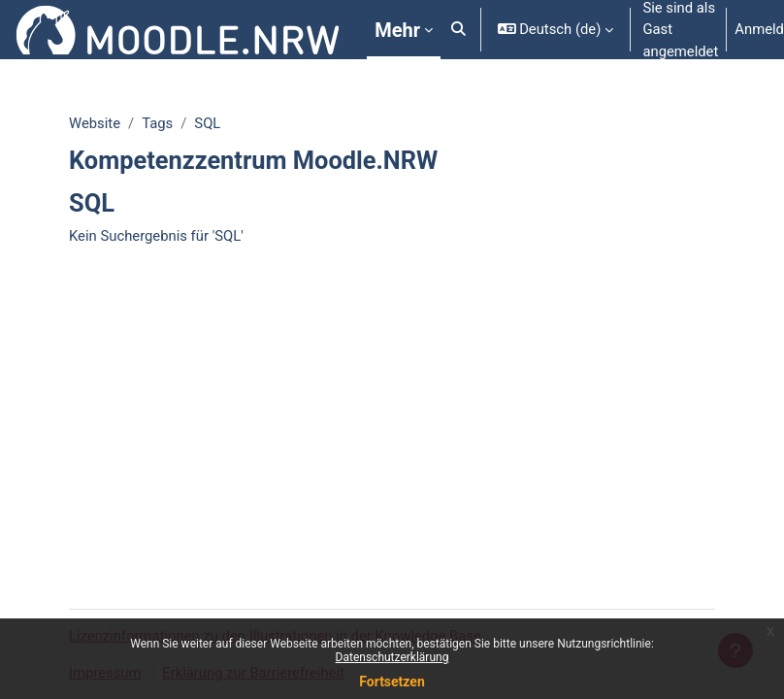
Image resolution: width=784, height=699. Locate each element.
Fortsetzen (392, 682)
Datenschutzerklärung (392, 657)
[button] (458, 30)
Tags (157, 123)
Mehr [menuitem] (397, 30)
